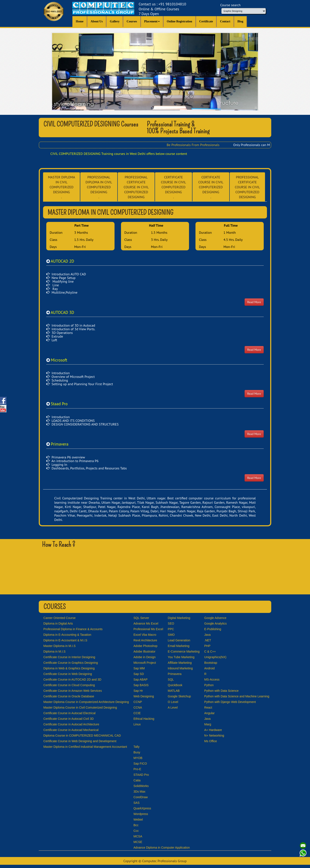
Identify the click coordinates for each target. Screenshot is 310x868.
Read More (254, 302)
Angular (209, 713)
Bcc (136, 825)
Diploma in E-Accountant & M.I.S (65, 640)
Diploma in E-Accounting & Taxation (67, 635)
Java (208, 635)
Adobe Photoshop (145, 646)
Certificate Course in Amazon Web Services (73, 691)
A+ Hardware (213, 730)
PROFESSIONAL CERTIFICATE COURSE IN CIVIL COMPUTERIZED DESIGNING (136, 187)
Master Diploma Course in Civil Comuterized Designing (80, 707)
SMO (171, 635)
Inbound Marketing (180, 668)
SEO (171, 623)
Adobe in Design (145, 657)
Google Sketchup (179, 696)
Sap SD (139, 674)
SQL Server (141, 618)
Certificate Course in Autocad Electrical (70, 713)
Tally (136, 747)
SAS (136, 803)
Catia (137, 780)
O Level (173, 702)
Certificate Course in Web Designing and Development (80, 741)
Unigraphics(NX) (215, 657)
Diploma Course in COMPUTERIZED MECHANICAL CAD (82, 736)
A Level (173, 707)
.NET (208, 640)
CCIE (137, 713)
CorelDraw (141, 797)
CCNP (138, 702)
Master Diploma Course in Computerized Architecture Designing (86, 702)
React (208, 707)
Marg (208, 724)
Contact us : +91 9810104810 (162, 9)
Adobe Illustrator (144, 651)
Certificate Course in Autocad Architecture (71, 724)
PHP (207, 646)
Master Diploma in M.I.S (60, 646)
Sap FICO (140, 764)
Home (80, 21)
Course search (230, 5)
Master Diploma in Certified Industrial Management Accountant (85, 747)
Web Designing (144, 696)
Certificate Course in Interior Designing (69, 657)
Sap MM (139, 668)
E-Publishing (213, 629)
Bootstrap (211, 663)
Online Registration (180, 21)
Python (209, 685)
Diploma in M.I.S (55, 651)
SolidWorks (141, 786)
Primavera (175, 674)
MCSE (138, 842)
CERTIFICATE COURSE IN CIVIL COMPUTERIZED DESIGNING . (174, 187)
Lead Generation (179, 640)
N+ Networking (214, 736)
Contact (225, 21)
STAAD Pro (141, 775)
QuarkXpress (142, 808)
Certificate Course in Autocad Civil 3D (69, 719)
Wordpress (141, 814)
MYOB (138, 758)
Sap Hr (138, 691)
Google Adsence (215, 618)
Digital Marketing (179, 618)
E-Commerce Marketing (184, 651)
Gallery (115, 21)
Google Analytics (215, 623)
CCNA (138, 707)
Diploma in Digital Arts (58, 623)
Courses (132, 21)
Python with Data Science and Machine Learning (237, 696)
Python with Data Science (222, 691)
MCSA (138, 836)
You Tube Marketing (181, 657)
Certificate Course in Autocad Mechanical (71, 730)
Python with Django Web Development (230, 702)
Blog (240, 21)
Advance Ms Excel (146, 623)
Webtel (138, 820)
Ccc (136, 831)
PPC (171, 629)
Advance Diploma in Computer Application (162, 848)
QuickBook (175, 685)
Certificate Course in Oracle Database (69, 696)
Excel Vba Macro (145, 635)
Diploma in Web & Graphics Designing (69, 668)
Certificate (206, 21)
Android (209, 668)
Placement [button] (152, 21)
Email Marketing (178, 646)
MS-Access (212, 679)
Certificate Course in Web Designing (68, 674)
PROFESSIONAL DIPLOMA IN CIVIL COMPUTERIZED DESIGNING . (99, 187)
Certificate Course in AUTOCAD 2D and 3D (72, 679)
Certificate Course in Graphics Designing (71, 663)
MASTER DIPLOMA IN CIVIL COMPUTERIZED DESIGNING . (62, 187)
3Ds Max (139, 792)
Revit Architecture (145, 640)
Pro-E (137, 769)
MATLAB (174, 691)
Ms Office (211, 741)
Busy (137, 752)
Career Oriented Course (60, 618)
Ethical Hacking (144, 719)
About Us (97, 21)
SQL (171, 679)
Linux (137, 724)
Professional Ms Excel (148, 629)
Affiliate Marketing (180, 663)
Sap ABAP (140, 679)
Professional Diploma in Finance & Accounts (73, 629)
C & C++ (210, 651)
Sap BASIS (141, 685)
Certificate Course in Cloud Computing (69, 685)
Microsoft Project (145, 663)
